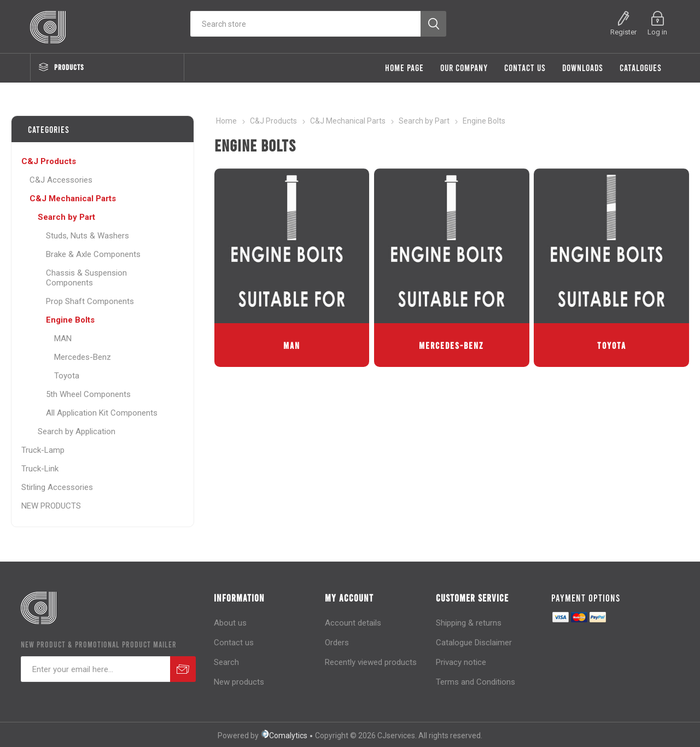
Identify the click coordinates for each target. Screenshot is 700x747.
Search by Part (66, 217)
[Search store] (305, 24)
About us (230, 623)
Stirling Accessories (57, 487)
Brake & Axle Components (93, 254)
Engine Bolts (70, 320)
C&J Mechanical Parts (73, 199)
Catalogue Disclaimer (474, 643)
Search (226, 662)
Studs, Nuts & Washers (87, 236)
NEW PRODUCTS (51, 506)
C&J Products (49, 161)
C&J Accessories (61, 180)
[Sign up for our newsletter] (95, 669)
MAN (292, 345)
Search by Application (77, 431)
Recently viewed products (371, 662)
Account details (353, 623)
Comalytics (284, 736)
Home (226, 121)
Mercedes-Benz (451, 345)
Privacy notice (461, 662)
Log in (657, 32)
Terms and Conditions (476, 682)
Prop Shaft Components (90, 301)
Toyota (612, 345)
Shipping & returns (469, 623)
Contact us (234, 643)
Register (623, 32)
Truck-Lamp (43, 450)
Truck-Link (40, 469)
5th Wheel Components (88, 394)
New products (239, 682)
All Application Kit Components (102, 413)
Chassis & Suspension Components (86, 278)
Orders (337, 643)
